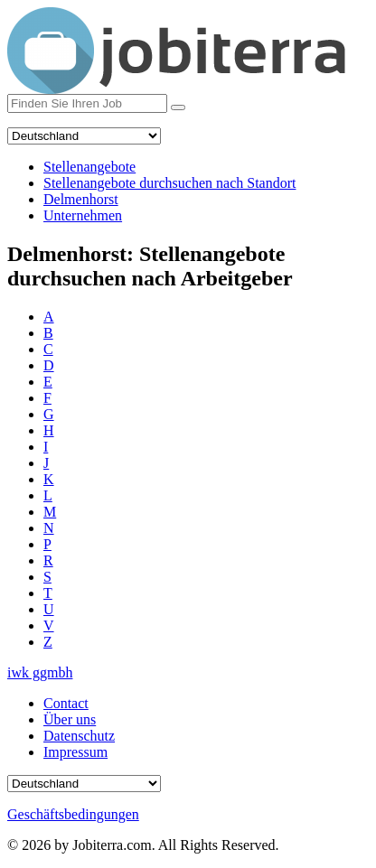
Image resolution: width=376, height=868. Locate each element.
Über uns (70, 719)
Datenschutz (79, 736)
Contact (66, 703)
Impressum (75, 752)
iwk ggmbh (40, 672)
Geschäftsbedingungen (73, 814)
